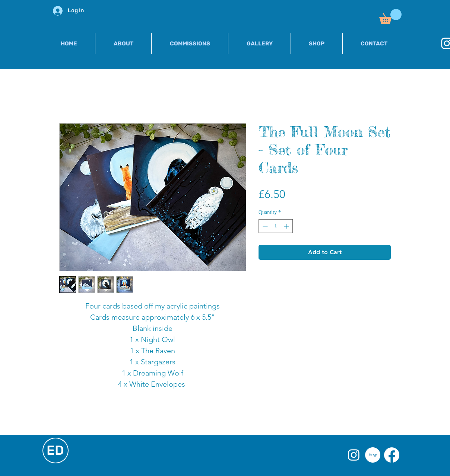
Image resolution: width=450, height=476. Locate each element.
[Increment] (287, 226)
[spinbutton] (276, 226)
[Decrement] (264, 226)
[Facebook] (392, 455)
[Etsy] (373, 455)
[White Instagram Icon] (354, 455)
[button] (390, 16)
